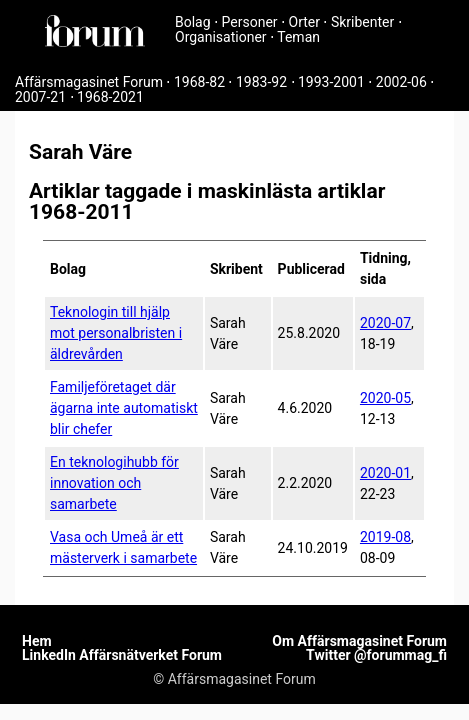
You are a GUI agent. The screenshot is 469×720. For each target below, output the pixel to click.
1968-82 (199, 82)
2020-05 (385, 398)
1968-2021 (110, 97)
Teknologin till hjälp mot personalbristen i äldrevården (116, 333)
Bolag (193, 22)
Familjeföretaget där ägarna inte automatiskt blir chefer (124, 408)
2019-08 (385, 537)
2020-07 (385, 323)
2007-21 (40, 97)
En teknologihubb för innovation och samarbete (114, 483)
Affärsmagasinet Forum (89, 82)
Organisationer (221, 37)
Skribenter (362, 22)
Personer (250, 22)
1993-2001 (331, 82)
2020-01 (385, 473)
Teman (298, 37)
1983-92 (261, 82)
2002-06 (401, 82)
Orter (304, 22)
